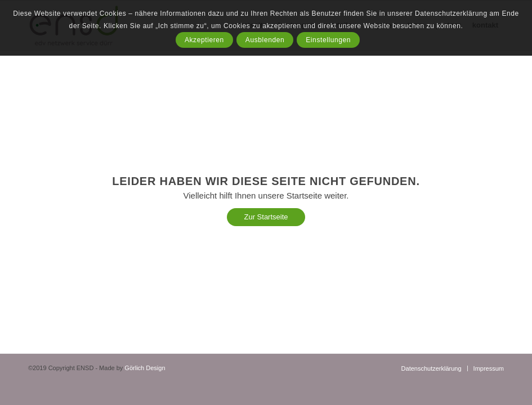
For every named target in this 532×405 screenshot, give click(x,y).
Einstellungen (328, 40)
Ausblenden (265, 40)
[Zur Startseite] (266, 217)
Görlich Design (145, 368)
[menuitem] (432, 368)
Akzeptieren (204, 40)
